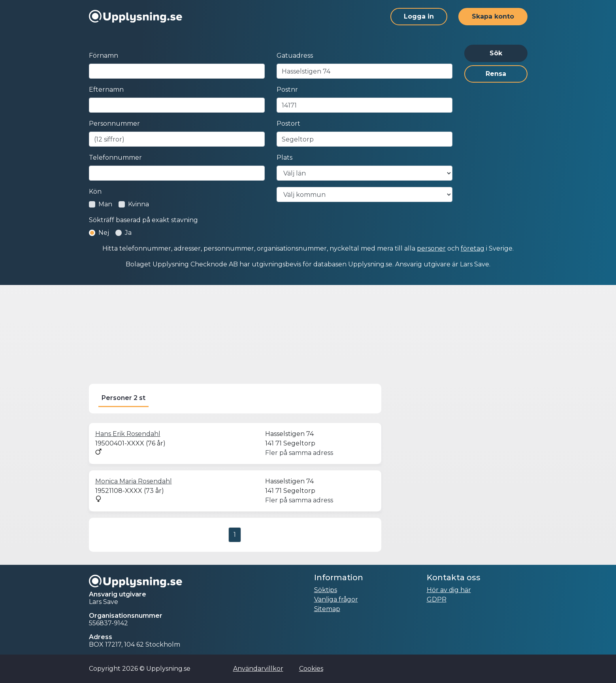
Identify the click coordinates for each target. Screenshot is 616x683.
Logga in (419, 16)
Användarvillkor (258, 669)
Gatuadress (295, 56)
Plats (284, 158)
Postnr (287, 90)
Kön (95, 192)
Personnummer (114, 124)
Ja (128, 233)
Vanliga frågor (336, 599)
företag (473, 248)
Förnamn (104, 56)
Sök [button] (496, 53)
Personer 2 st (123, 398)
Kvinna (138, 204)
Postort (288, 124)
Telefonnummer (115, 158)
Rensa (496, 74)
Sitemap (327, 609)
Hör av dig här (449, 590)
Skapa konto (493, 16)
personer (431, 248)
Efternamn (106, 90)
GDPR (437, 599)
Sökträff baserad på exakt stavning (143, 220)
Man (105, 204)
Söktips (326, 590)
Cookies (311, 669)
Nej (104, 233)
